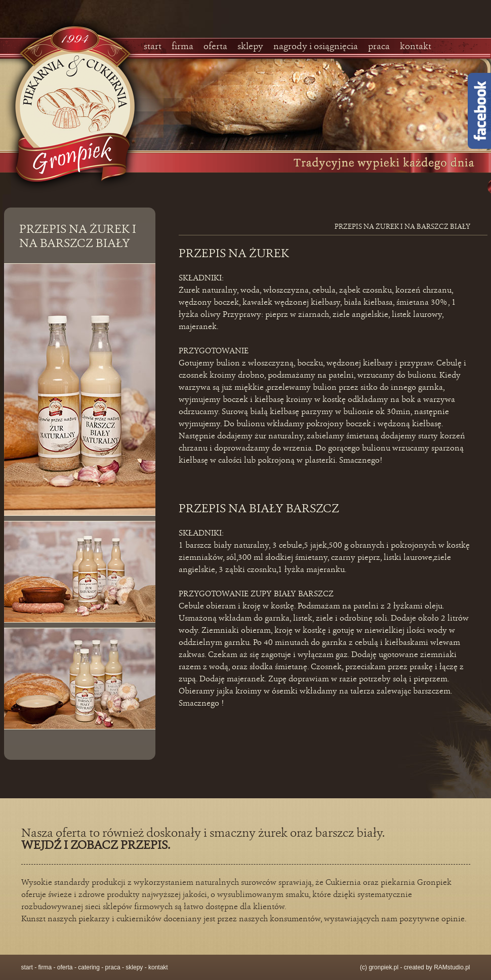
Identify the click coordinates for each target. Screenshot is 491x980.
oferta (215, 47)
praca (379, 47)
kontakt (416, 47)
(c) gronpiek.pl (379, 967)
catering (89, 967)
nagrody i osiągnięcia (316, 47)
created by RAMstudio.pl (437, 967)
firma (182, 47)
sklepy (250, 47)
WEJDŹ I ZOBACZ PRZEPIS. (96, 846)
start (153, 47)
